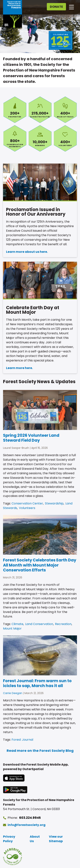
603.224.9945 (30, 818)
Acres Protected (40, 110)
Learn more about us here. (27, 252)
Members (40, 138)
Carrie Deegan (13, 693)
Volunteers (65, 138)
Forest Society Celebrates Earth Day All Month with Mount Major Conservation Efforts (40, 565)
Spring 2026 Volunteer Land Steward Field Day (31, 438)
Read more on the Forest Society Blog (40, 751)
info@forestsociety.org (27, 825)
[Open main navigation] (71, 7)
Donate (56, 7)
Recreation (63, 624)
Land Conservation (39, 624)
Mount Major (12, 629)
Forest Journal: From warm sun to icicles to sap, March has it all (37, 683)
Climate (17, 624)
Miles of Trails (65, 110)
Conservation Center (27, 503)
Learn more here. (19, 368)
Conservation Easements (15, 138)
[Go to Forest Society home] (13, 14)
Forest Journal (22, 740)
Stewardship (54, 503)
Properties (15, 110)
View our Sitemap (56, 839)
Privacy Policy (9, 839)
